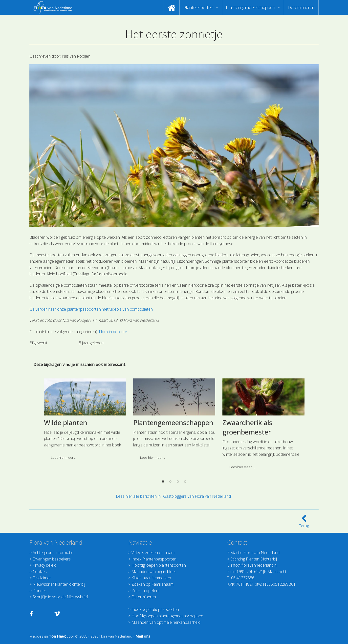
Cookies (40, 572)
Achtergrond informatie (53, 553)
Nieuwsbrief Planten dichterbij (59, 584)
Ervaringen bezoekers (52, 559)
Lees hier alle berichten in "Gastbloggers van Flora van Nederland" (174, 496)
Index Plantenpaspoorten (154, 559)
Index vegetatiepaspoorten (155, 609)
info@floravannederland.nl (254, 565)
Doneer (39, 591)
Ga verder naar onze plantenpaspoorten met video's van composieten (92, 309)
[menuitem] (172, 7)
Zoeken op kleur (146, 591)
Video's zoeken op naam (153, 553)
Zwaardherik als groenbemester (247, 481)
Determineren (301, 7)
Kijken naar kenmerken (151, 578)
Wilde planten (66, 476)
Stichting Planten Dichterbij (254, 559)
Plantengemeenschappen (250, 7)
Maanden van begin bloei (153, 572)
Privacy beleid (44, 565)
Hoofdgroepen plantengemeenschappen (167, 616)
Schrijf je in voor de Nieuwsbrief (60, 597)
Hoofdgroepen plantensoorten (159, 565)
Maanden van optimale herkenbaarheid (166, 622)
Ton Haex (57, 636)
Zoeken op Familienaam (152, 584)
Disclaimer (42, 578)
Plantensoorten (198, 7)
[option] (85, 475)
